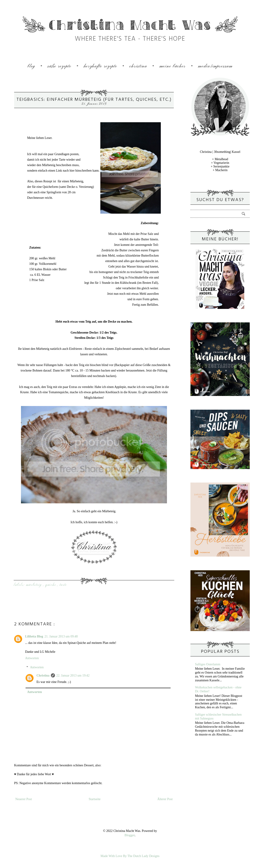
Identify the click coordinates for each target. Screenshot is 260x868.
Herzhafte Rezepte (100, 66)
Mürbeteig (35, 585)
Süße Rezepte (59, 66)
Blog (31, 66)
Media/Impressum (215, 66)
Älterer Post (165, 799)
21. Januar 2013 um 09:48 (61, 636)
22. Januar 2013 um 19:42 (73, 676)
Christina (138, 66)
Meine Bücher (173, 66)
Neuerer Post (24, 799)
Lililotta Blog (34, 636)
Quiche (51, 585)
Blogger (130, 835)
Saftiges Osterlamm (208, 664)
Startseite (95, 799)
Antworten (32, 658)
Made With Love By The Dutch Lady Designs (130, 856)
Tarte (63, 585)
